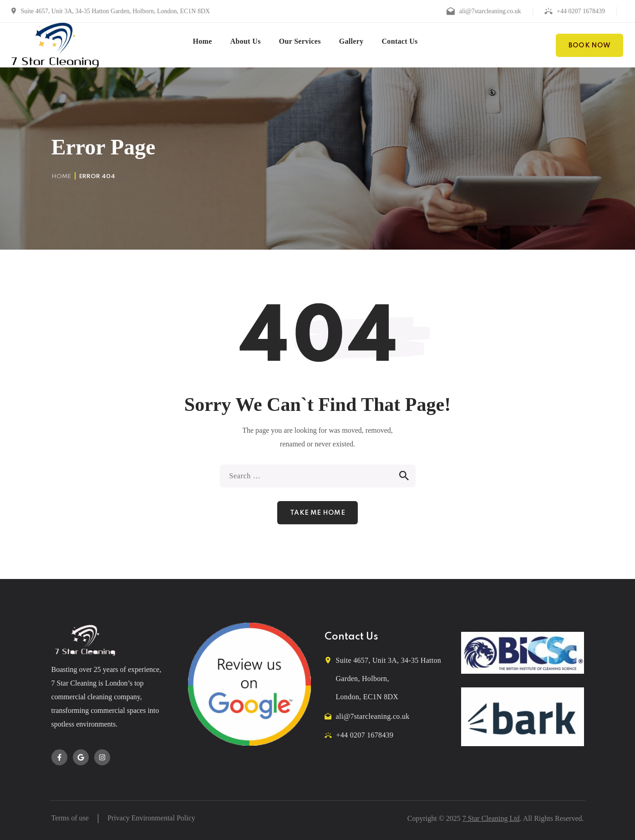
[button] (590, 45)
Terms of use (70, 818)
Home (61, 177)
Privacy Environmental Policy (151, 818)
